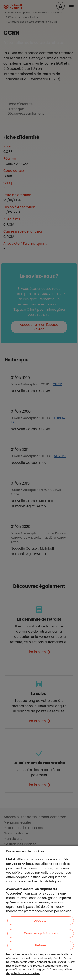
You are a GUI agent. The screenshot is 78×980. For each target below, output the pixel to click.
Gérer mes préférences (41, 933)
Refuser (41, 945)
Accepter (41, 921)
